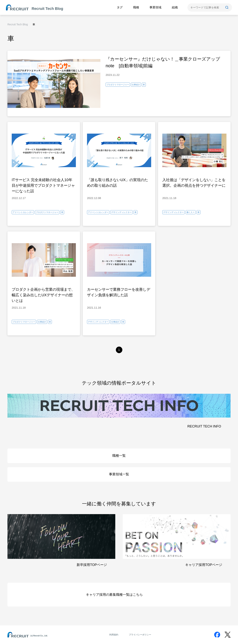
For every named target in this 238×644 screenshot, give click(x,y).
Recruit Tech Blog (18, 24)
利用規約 (114, 635)
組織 (175, 7)
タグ (120, 7)
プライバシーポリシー (140, 635)
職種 (136, 7)
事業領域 (155, 7)
